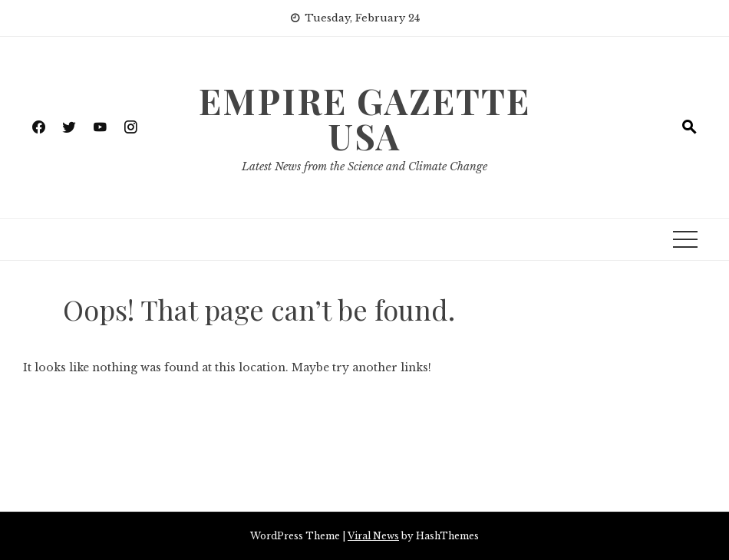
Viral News (373, 536)
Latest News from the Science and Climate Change (364, 166)
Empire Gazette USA (364, 118)
